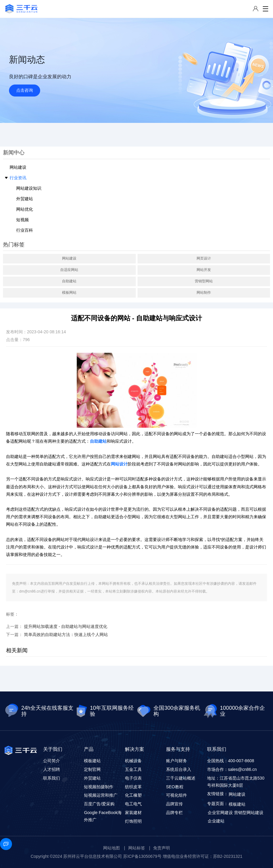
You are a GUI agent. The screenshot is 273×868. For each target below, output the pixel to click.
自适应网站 (69, 270)
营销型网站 (204, 281)
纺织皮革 (133, 787)
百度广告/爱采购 (99, 804)
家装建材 (133, 813)
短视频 (22, 220)
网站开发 (204, 270)
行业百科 (25, 230)
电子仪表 (133, 778)
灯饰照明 (133, 821)
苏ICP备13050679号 (142, 856)
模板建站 (92, 761)
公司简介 (52, 761)
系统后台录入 (179, 769)
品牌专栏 (174, 813)
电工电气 (133, 804)
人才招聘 (52, 769)
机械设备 (133, 761)
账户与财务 (177, 761)
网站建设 (18, 167)
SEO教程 (175, 787)
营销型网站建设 (249, 813)
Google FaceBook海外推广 (103, 816)
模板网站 (69, 293)
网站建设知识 (29, 188)
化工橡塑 (133, 795)
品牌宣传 (174, 804)
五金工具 (133, 769)
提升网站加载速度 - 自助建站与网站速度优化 (66, 626)
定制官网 (92, 769)
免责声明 (162, 848)
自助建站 (69, 281)
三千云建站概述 (181, 778)
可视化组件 (177, 795)
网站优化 (25, 209)
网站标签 (137, 848)
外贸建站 (25, 199)
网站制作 (204, 293)
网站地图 (111, 848)
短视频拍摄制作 (99, 787)
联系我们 (52, 778)
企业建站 (216, 821)
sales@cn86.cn (242, 769)
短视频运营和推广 (101, 795)
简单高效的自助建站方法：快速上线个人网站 (66, 635)
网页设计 (204, 258)
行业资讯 (18, 178)
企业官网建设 (220, 813)
